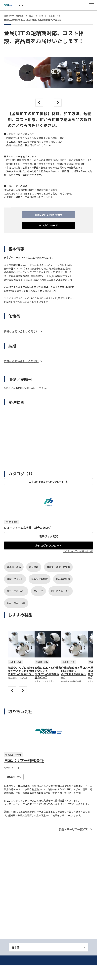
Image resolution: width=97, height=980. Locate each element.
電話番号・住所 (14, 777)
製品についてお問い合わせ (48, 215)
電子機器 (34, 567)
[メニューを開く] (92, 5)
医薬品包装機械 (40, 579)
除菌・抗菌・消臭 (16, 603)
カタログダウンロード (48, 545)
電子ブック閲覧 (48, 536)
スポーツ (38, 591)
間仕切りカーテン (61, 591)
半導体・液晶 (14, 567)
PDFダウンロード (48, 225)
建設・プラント (15, 579)
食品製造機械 (63, 579)
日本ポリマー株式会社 (24, 760)
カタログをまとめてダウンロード (48, 482)
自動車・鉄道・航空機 (58, 567)
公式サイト (11, 768)
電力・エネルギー (16, 591)
